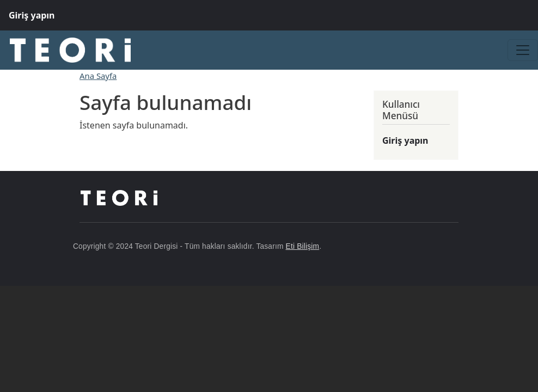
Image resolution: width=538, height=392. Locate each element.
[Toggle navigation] (523, 50)
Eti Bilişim (303, 246)
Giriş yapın (32, 15)
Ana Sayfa (98, 76)
